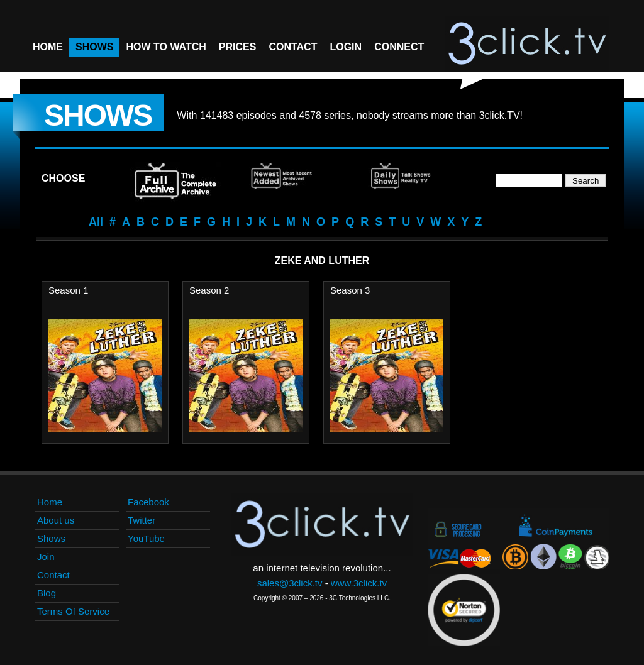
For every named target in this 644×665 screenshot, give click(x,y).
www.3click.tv (359, 583)
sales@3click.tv (290, 583)
